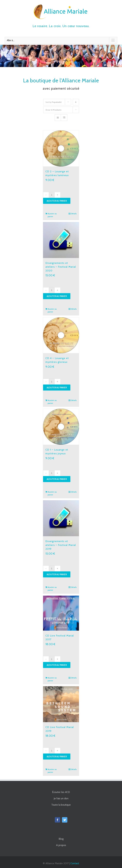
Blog (61, 839)
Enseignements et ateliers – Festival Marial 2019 (61, 545)
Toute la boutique (61, 805)
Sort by (53, 102)
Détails (74, 214)
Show (53, 110)
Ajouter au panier (57, 201)
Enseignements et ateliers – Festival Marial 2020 (61, 267)
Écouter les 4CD (61, 792)
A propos (61, 845)
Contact (75, 863)
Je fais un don (61, 798)
